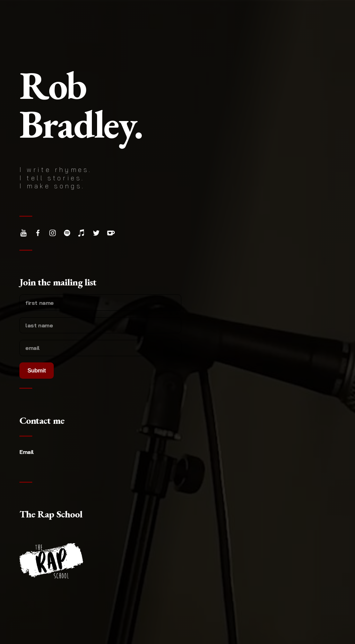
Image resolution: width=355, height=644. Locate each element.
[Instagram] (53, 233)
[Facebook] (38, 233)
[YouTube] (23, 233)
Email (27, 452)
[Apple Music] (82, 233)
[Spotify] (67, 233)
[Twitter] (96, 233)
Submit (37, 370)
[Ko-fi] (111, 233)
